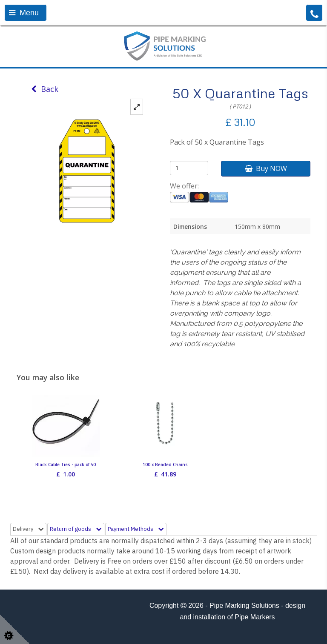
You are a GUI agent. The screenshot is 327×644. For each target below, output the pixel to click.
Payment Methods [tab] (136, 529)
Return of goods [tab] (76, 529)
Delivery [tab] (28, 529)
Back (45, 89)
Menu (24, 13)
